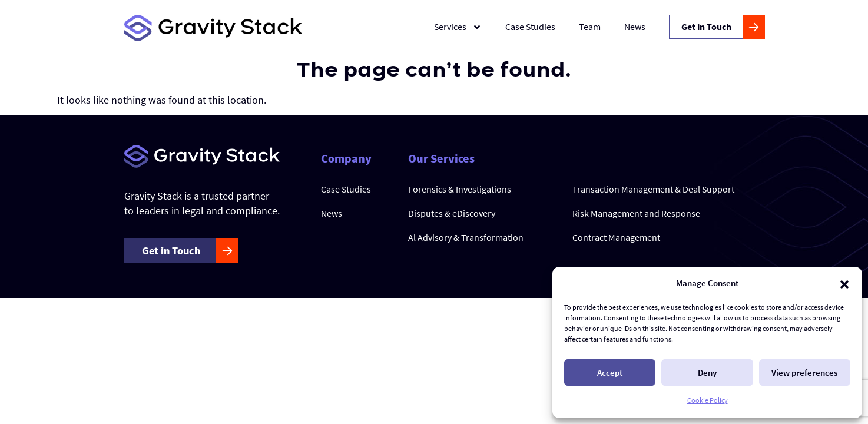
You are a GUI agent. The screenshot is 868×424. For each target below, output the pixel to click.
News (635, 26)
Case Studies (530, 26)
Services (458, 27)
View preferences (804, 372)
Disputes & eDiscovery (452, 213)
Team (590, 26)
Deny (707, 372)
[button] (844, 283)
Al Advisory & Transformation (466, 237)
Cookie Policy (708, 400)
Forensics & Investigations (460, 189)
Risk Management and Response (636, 213)
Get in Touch (706, 26)
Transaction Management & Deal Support (653, 189)
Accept (610, 372)
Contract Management (616, 237)
